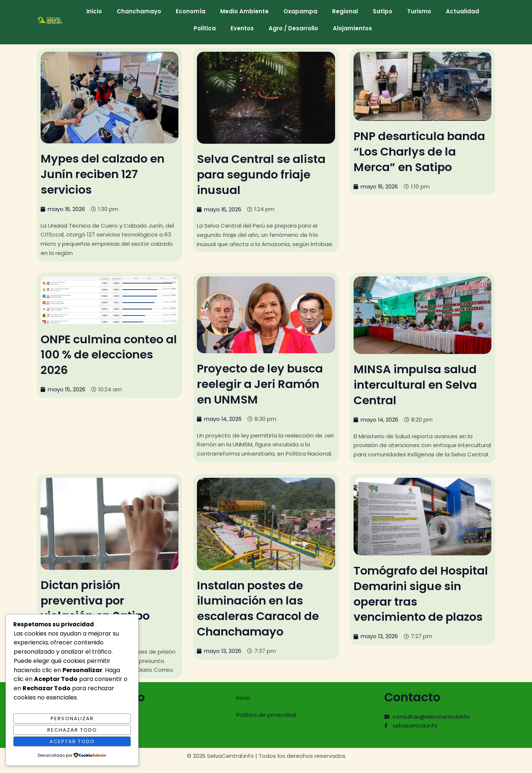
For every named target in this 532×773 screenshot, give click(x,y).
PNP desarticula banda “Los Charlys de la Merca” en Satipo (422, 151)
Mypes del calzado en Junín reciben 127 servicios (106, 174)
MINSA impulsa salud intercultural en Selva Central (418, 384)
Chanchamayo (139, 11)
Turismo (419, 11)
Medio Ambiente (244, 11)
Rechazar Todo (72, 730)
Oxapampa (300, 11)
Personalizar (72, 718)
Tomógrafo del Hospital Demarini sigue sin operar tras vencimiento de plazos (422, 593)
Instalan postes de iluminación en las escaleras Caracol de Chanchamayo (261, 607)
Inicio (94, 11)
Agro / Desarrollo (293, 28)
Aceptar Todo (72, 741)
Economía (191, 11)
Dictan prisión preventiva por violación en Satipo (99, 599)
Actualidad (463, 11)
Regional (345, 11)
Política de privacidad (266, 714)
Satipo (383, 11)
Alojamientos (352, 28)
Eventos (242, 28)
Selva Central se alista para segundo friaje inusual (265, 174)
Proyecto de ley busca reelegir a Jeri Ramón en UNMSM (263, 383)
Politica (205, 28)
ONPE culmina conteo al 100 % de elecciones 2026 (107, 354)
